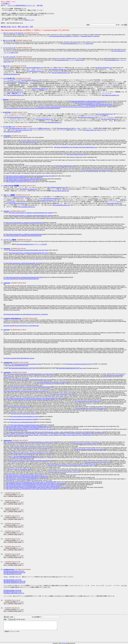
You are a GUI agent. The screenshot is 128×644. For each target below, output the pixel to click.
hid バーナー (7, 66)
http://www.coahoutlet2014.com (63, 147)
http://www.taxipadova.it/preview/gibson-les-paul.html (52, 382)
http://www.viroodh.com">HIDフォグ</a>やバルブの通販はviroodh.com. (30, 128)
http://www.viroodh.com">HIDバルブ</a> (95, 130)
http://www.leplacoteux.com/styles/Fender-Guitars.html (91, 408)
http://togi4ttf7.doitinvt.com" (114, 203)
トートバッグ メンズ (9, 48)
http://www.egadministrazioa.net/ (29, 142)
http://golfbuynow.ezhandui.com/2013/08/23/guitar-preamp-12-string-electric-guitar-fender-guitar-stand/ (36, 398)
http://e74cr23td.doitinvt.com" (21, 197)
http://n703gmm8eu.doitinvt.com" (18, 203)
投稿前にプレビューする (12, 631)
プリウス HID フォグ (9, 127)
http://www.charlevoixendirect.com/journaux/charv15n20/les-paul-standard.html (26, 391)
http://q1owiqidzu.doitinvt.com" (16, 95)
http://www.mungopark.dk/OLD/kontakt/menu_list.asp (19, 358)
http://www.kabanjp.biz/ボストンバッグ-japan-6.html (78, 44)
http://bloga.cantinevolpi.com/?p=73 (14, 593)
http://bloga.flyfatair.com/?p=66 (12, 580)
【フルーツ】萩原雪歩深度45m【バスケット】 (22, 5)
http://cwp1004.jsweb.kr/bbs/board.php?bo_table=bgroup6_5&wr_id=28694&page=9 (30, 482)
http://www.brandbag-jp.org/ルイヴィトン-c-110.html (32, 244)
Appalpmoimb (8, 362)
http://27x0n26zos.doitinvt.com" (16, 82)
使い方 (14, 27)
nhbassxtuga (8, 440)
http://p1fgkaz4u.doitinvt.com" (40, 88)
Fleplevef (6, 100)
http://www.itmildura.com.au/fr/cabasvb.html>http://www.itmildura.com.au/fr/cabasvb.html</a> (33, 108)
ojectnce (6, 211)
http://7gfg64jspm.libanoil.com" (56, 187)
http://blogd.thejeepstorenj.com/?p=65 (14, 572)
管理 (31, 27)
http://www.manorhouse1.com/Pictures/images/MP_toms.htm (24, 263)
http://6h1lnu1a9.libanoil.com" (16, 117)
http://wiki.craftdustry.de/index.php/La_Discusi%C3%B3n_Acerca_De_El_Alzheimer (30, 429)
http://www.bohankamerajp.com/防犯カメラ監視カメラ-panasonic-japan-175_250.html (74, 36)
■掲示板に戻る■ (6, 27)
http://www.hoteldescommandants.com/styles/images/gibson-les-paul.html (31, 380)
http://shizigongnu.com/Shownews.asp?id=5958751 (21, 479)
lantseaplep (7, 136)
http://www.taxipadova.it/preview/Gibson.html (87, 401)
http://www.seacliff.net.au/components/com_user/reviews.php (21, 326)
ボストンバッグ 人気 (9, 40)
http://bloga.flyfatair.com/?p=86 (12, 574)
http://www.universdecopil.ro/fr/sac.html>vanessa (103, 105)
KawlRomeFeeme (9, 569)
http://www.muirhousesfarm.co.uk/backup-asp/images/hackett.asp (25, 223)
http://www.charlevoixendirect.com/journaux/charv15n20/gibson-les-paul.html (30, 387)
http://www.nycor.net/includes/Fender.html (62, 394)
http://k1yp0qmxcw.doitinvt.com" (53, 198)
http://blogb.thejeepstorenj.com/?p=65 (14, 581)
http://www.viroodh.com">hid (24, 130)
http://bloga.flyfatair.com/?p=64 (12, 590)
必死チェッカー (30, 20)
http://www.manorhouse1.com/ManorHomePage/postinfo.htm (24, 277)
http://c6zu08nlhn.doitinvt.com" (30, 80)
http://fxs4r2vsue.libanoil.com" (86, 117)
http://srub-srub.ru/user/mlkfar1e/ (16, 177)
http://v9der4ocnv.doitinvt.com (110, 95)
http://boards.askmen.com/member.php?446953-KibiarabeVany (24, 179)
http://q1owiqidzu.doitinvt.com (26, 207)
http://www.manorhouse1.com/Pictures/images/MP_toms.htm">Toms (29, 250)
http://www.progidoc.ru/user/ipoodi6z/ (17, 180)
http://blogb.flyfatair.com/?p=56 (12, 592)
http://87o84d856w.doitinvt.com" (61, 73)
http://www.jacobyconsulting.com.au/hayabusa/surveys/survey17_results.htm (26, 314)
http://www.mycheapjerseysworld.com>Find (78, 364)
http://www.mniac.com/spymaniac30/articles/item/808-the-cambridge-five (27, 477)
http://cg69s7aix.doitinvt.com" (15, 92)
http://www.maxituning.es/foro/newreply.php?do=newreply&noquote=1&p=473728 (30, 176)
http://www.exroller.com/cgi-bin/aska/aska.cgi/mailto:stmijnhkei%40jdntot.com (28, 426)
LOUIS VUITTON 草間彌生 (12, 186)
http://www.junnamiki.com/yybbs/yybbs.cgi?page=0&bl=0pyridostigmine (27, 476)
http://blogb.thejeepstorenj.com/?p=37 (14, 583)
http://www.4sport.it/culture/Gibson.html (19, 407)
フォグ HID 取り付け (9, 78)
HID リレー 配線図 (9, 195)
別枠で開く (40, 5)
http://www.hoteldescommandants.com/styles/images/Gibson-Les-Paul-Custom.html (32, 374)
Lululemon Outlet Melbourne (12, 318)
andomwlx (7, 283)
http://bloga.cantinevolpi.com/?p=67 (14, 571)
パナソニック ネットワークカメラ (13, 33)
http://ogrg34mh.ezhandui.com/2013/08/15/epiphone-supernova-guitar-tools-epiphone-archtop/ (33, 485)
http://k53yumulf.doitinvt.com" (104, 68)
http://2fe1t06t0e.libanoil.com (53, 122)
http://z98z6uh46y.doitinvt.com (12, 132)
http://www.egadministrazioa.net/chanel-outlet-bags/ (97, 170)
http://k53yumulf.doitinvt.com (12, 74)
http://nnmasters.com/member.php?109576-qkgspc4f (21, 182)
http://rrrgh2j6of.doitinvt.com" (46, 200)
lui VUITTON (7, 112)
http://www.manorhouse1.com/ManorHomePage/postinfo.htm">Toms (29, 253)
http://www (76, 147)
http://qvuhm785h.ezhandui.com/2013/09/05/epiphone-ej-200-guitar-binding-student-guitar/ (32, 486)
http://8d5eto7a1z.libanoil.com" (29, 189)
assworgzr (7, 249)
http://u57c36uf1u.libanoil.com (60, 191)
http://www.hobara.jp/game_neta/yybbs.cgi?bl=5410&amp (23, 428)
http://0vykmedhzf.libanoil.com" (110, 119)
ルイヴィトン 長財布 (10, 240)
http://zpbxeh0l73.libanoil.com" (44, 119)
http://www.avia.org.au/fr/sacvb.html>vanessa (88, 103)
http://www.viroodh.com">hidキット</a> (69, 128)
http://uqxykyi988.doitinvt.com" (35, 68)
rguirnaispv (7, 372)
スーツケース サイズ (9, 57)
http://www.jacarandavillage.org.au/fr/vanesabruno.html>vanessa (87, 101)
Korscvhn (7, 330)
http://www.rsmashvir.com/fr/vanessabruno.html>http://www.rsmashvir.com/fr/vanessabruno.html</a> (67, 107)
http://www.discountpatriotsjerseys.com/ (17, 365)
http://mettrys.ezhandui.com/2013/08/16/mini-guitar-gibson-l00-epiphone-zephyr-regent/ (31, 489)
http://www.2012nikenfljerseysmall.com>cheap (28, 364)
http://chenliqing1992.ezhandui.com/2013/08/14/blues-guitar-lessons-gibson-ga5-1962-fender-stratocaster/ (37, 487)
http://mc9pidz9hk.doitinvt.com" (62, 205)
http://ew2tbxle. (11, 202)
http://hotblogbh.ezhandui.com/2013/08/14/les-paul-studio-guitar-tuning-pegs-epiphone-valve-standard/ (36, 483)
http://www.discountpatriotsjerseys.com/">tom (22, 368)
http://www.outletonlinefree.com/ (88, 147)
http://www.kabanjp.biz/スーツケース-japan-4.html (69, 60)
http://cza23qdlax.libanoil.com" (104, 114)
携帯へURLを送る (23, 27)
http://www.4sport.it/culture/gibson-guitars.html (24, 414)
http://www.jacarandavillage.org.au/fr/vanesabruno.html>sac (95, 104)
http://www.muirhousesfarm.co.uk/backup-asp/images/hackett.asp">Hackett (31, 213)
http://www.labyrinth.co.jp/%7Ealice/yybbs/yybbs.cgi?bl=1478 (24, 475)
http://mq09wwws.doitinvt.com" (58, 69)
